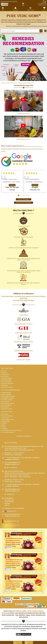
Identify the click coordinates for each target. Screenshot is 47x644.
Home (3, 83)
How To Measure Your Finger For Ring (12, 430)
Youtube (34, 611)
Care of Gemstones (7, 382)
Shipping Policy (6, 421)
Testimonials (5, 414)
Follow (9, 590)
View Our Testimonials (24, 199)
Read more (12, 185)
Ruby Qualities (5, 402)
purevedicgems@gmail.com (13, 463)
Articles (4, 425)
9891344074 (28, 458)
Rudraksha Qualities (7, 409)
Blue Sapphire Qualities (8, 398)
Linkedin (24, 611)
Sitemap (4, 427)
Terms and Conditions (7, 416)
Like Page (9, 547)
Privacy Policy (5, 418)
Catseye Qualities (6, 394)
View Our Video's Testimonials (24, 203)
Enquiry (29, 643)
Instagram (40, 611)
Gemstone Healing (6, 378)
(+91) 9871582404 (11, 458)
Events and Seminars (7, 387)
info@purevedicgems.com (12, 464)
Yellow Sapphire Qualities (8, 396)
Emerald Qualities (6, 393)
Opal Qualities (5, 407)
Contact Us (4, 373)
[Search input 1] (20, 31)
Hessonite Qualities (7, 400)
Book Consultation (6, 380)
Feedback (4, 423)
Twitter (29, 611)
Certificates (5, 385)
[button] (18, 195)
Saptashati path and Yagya (23, 113)
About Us (4, 371)
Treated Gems (5, 374)
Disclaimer (4, 429)
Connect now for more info (11, 525)
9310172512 (21, 458)
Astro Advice (5, 376)
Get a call (18, 643)
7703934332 (36, 458)
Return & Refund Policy (8, 420)
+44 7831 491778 (11, 511)
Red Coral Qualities (7, 405)
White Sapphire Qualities (8, 403)
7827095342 (16, 460)
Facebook (18, 611)
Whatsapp (5, 613)
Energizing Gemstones (8, 384)
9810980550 (8, 460)
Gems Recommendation (8, 432)
